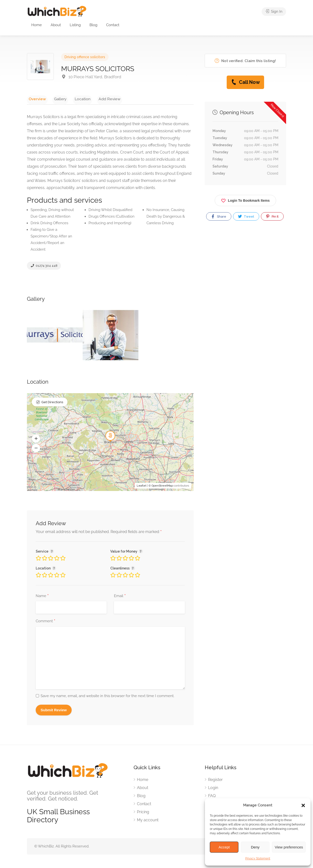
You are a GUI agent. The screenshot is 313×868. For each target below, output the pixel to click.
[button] (303, 805)
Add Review (98, 99)
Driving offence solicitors (85, 57)
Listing (75, 25)
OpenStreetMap (162, 487)
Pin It (272, 216)
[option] (55, 336)
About (56, 25)
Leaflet (142, 487)
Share (218, 216)
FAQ (212, 797)
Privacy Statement (258, 858)
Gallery (55, 99)
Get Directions (52, 404)
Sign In (274, 12)
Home (37, 25)
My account (148, 821)
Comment (45, 623)
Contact (113, 25)
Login (213, 789)
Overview (36, 99)
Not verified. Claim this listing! (245, 61)
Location (75, 99)
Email (120, 597)
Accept (224, 847)
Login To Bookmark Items (245, 200)
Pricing (143, 813)
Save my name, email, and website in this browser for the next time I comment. (107, 697)
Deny (255, 847)
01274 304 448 (44, 267)
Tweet (246, 216)
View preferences (289, 847)
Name (42, 597)
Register (215, 781)
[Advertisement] (245, 277)
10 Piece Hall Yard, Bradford (91, 77)
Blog (93, 25)
